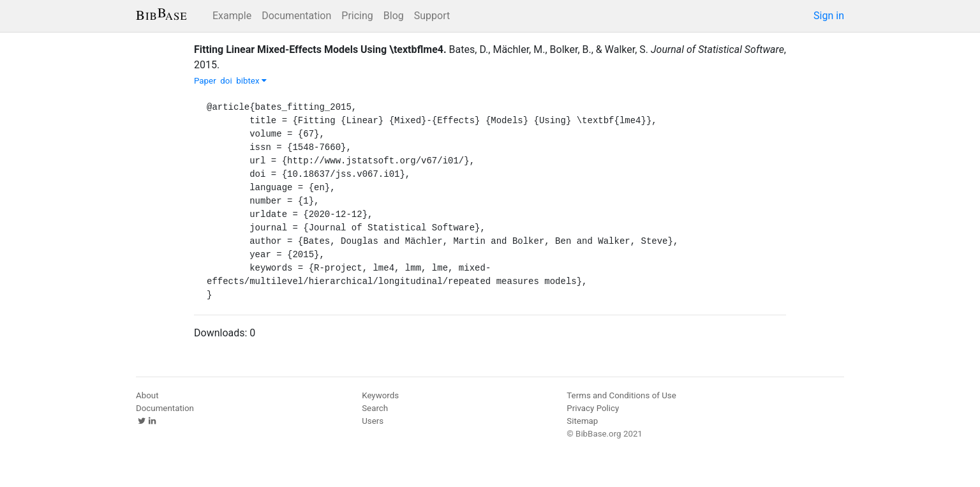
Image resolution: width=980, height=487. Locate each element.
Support (432, 16)
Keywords (380, 395)
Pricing (357, 16)
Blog (394, 16)
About (147, 395)
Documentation (296, 16)
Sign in (829, 16)
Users (373, 421)
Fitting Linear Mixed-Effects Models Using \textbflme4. (320, 49)
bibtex (251, 81)
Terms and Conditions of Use (621, 395)
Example (232, 16)
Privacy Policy (593, 408)
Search (375, 408)
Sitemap (582, 421)
